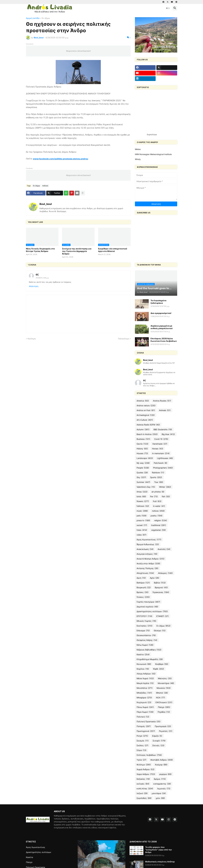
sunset (142, 525)
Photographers (163, 468)
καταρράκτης (162, 784)
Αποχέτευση (145, 573)
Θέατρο (160, 631)
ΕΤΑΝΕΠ (162, 616)
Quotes (142, 473)
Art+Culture (145, 420)
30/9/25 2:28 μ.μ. (42, 278)
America (143, 401)
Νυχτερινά (144, 702)
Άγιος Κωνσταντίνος (149, 540)
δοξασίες (143, 779)
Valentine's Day (146, 487)
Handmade (160, 444)
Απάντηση (34, 286)
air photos (158, 492)
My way (143, 463)
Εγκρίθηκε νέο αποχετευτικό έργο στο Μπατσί (113, 250)
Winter (165, 487)
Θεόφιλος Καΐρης (147, 640)
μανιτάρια (159, 793)
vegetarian (158, 530)
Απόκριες (165, 573)
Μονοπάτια (145, 688)
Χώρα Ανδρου (146, 774)
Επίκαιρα (143, 631)
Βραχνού (161, 587)
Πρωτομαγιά (163, 726)
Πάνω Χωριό (145, 707)
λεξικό (142, 793)
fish (166, 497)
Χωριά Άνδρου (145, 769)
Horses (158, 449)
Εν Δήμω (46, 18)
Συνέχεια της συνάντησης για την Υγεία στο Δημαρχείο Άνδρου (77, 251)
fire (154, 497)
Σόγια (141, 750)
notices (45, 186)
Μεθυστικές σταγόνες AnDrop (160, 862)
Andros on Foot (146, 410)
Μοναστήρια (166, 683)
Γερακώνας (161, 592)
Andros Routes (162, 401)
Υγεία (141, 760)
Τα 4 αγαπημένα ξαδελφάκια (158, 302)
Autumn (143, 429)
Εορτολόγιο (152, 134)
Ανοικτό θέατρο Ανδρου (150, 559)
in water (159, 506)
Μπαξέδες (144, 693)
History (142, 449)
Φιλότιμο (144, 765)
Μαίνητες (165, 678)
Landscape (145, 458)
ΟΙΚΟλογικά (164, 702)
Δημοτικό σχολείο (147, 607)
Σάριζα (157, 736)
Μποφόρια (144, 698)
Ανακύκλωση (145, 549)
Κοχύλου (143, 669)
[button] (168, 8)
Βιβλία (160, 583)
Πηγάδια (164, 712)
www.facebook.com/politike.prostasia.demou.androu (61, 159)
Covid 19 (161, 439)
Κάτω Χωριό (145, 645)
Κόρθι (159, 669)
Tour (159, 482)
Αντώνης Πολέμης (147, 568)
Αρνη (141, 578)
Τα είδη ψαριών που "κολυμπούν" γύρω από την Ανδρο (159, 850)
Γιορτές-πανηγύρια (148, 602)
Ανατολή (164, 549)
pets (142, 516)
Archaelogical (146, 415)
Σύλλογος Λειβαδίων (149, 755)
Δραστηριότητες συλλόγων (152, 611)
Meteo (138, 149)
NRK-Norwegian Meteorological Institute (153, 154)
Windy (138, 159)
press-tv (143, 520)
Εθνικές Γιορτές (146, 621)
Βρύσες (143, 592)
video (141, 535)
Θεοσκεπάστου (146, 635)
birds (141, 497)
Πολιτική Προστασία (149, 722)
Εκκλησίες (144, 626)
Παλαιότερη (124, 339)
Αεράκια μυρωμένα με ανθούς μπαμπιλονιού (162, 327)
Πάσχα (164, 707)
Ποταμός (144, 726)
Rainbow (158, 473)
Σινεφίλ (159, 741)
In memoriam (161, 453)
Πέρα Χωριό (145, 712)
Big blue (168, 434)
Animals (165, 410)
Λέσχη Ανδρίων (146, 674)
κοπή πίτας (145, 789)
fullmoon (143, 506)
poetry (156, 516)
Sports (156, 477)
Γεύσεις (143, 597)
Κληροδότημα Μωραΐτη (150, 659)
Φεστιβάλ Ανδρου (162, 760)
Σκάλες (142, 745)
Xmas (142, 492)
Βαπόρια (143, 583)
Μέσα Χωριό (145, 678)
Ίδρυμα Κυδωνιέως (148, 544)
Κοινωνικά (144, 664)
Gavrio (142, 444)
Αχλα (155, 578)
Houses (142, 453)
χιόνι (160, 798)
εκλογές (143, 784)
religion (161, 520)
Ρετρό (142, 736)
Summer (143, 482)
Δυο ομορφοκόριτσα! (161, 313)
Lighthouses (165, 458)
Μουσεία (164, 688)
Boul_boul (46, 204)
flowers (143, 501)
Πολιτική (143, 717)
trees (142, 530)
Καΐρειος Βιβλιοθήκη (149, 650)
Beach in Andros (147, 434)
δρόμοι (160, 779)
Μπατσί (162, 693)
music (142, 511)
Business (143, 439)
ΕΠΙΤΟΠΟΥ (144, 616)
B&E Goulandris (163, 429)
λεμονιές (164, 789)
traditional (159, 525)
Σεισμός (143, 741)
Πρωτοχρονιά (146, 731)
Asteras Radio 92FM (148, 425)
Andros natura (146, 406)
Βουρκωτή (144, 587)
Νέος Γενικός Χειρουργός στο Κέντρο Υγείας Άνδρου (40, 250)
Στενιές (158, 745)
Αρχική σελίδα (33, 18)
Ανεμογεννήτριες (147, 554)
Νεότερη (32, 339)
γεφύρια (165, 774)
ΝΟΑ (160, 698)
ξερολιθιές (144, 798)
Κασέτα (143, 655)
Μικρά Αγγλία (145, 683)
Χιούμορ (161, 765)
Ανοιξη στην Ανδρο (148, 564)
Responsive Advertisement (78, 51)
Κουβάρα (162, 664)
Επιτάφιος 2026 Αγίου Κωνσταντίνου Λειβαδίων (164, 340)
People (143, 468)
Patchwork (160, 463)
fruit (157, 501)
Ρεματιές (166, 731)
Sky (141, 477)
